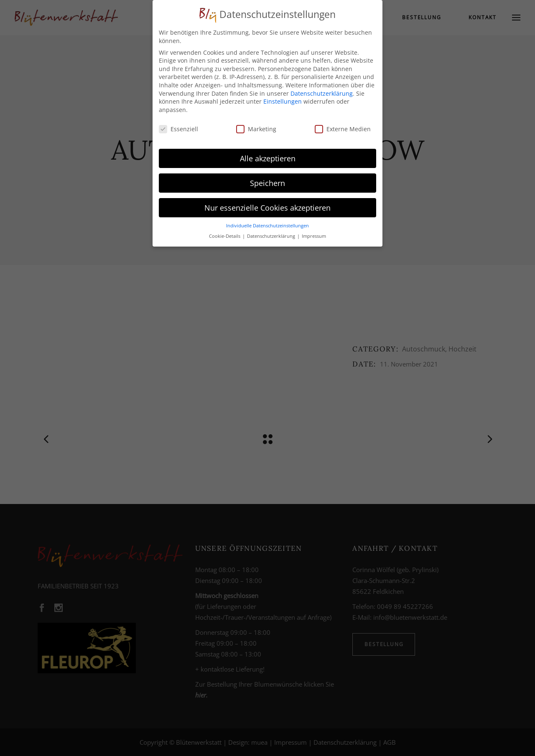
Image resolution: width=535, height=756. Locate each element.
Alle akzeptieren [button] (268, 158)
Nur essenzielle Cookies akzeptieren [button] (267, 208)
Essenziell (178, 129)
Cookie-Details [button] (225, 236)
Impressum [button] (314, 236)
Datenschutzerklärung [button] (272, 236)
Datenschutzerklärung (322, 93)
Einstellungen (283, 101)
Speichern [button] (267, 183)
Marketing (256, 129)
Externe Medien (343, 129)
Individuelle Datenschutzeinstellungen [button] (267, 226)
